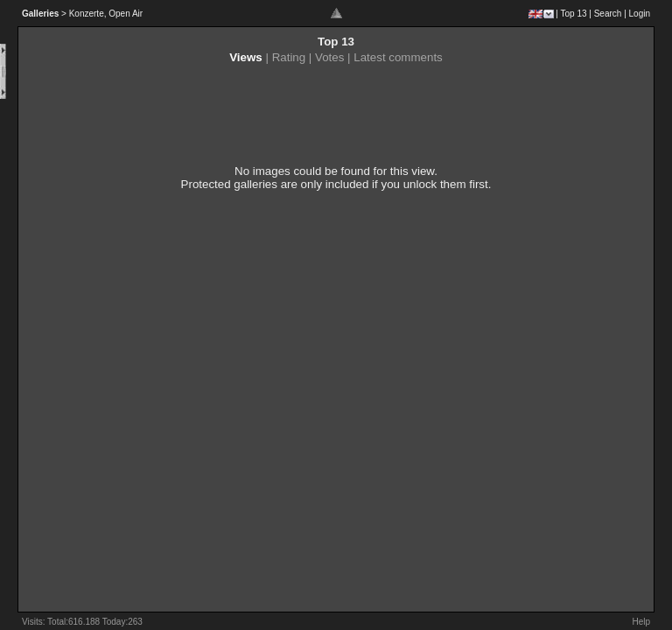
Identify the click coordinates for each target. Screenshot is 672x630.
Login (640, 14)
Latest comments (398, 57)
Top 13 (574, 14)
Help (641, 622)
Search (608, 14)
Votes (329, 57)
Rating (289, 57)
